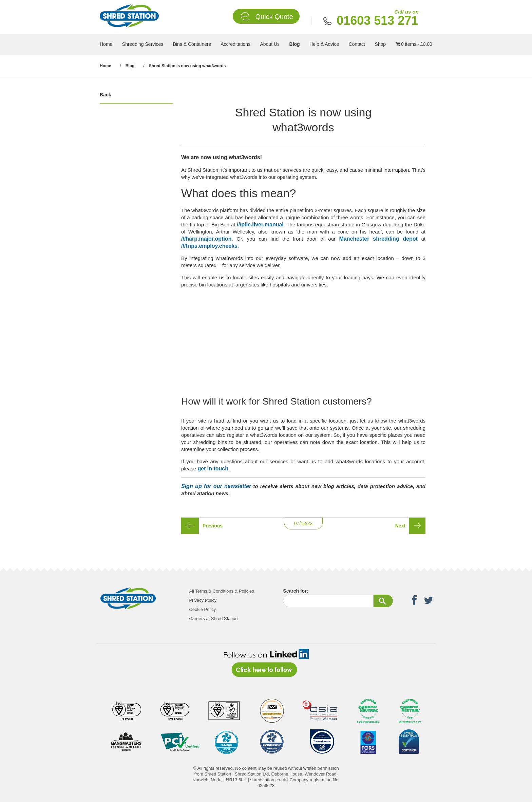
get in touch (213, 469)
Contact (357, 44)
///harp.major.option (206, 239)
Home (106, 44)
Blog (295, 44)
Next (400, 526)
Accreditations (235, 44)
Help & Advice (324, 44)
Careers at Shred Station (213, 619)
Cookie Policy (202, 609)
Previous (213, 526)
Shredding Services (143, 44)
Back (105, 95)
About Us (270, 44)
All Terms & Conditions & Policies (221, 591)
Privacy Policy (203, 600)
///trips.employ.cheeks (209, 246)
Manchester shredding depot (378, 239)
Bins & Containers (192, 44)
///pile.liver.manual (260, 225)
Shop (380, 44)
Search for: (296, 591)
